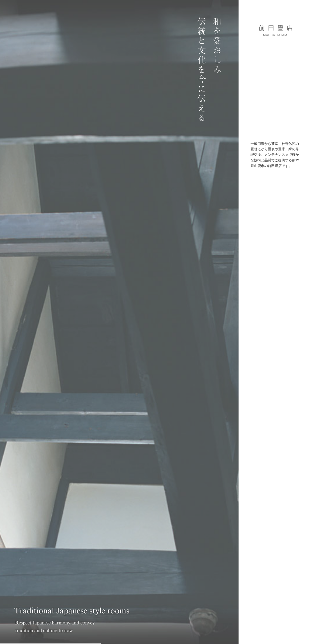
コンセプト (276, 67)
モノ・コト (274, 99)
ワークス (276, 77)
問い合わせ (276, 110)
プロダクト (275, 88)
